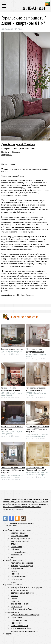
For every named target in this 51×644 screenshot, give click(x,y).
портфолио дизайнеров (22, 563)
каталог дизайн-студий (22, 566)
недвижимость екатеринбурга (25, 615)
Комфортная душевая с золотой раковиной (36, 389)
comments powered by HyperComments (18, 295)
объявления (16, 546)
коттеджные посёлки (21, 628)
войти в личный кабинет (22, 609)
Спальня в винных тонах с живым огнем (12, 428)
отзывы (14, 544)
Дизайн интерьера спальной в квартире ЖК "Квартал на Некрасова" (13, 470)
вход (13, 557)
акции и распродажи (20, 538)
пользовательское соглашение (25, 504)
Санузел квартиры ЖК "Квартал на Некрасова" (36, 469)
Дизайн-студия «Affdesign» (18, 144)
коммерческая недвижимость (25, 631)
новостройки (17, 623)
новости (15, 574)
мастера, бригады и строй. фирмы (27, 587)
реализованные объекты (22, 593)
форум (8, 634)
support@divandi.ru (10, 526)
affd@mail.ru (7, 155)
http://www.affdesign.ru (11, 152)
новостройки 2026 (20, 625)
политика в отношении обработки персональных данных (25, 505)
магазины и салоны (20, 541)
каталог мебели (18, 533)
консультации (17, 568)
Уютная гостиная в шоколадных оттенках (11, 389)
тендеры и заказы (19, 590)
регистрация (17, 555)
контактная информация (13, 509)
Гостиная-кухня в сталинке (12, 349)
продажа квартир (19, 620)
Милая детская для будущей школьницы (35, 350)
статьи (14, 571)
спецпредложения (19, 536)
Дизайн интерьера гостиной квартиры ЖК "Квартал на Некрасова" (38, 429)
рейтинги (15, 549)
